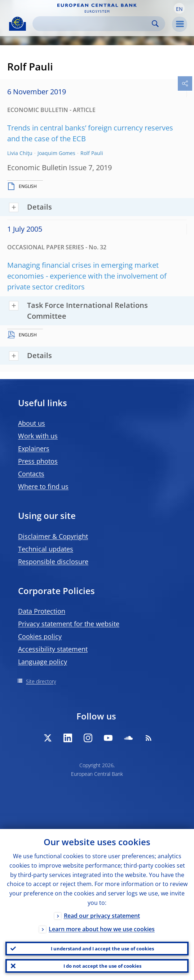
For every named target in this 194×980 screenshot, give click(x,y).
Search (155, 24)
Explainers (34, 448)
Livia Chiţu (20, 153)
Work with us (38, 436)
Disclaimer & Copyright (53, 536)
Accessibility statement (53, 649)
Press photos (38, 461)
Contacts (31, 474)
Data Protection (42, 611)
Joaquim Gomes (56, 153)
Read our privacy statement (102, 916)
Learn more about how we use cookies (102, 929)
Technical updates (46, 549)
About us (32, 423)
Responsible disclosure (53, 562)
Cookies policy (40, 636)
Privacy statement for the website (69, 624)
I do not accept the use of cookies (102, 966)
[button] (179, 8)
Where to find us (43, 486)
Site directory (41, 681)
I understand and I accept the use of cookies (102, 949)
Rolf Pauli (92, 153)
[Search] (93, 24)
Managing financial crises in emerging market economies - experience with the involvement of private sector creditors (87, 276)
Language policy (43, 662)
